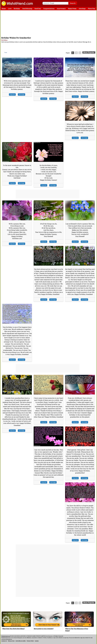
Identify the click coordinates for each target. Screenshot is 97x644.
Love (10, 9)
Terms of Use (11, 641)
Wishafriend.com (6, 636)
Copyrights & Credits (21, 641)
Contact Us (4, 641)
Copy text (12, 95)
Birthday (17, 9)
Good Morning (27, 9)
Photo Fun (91, 9)
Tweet (6, 53)
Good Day (38, 9)
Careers (37, 641)
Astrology (82, 9)
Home (4, 9)
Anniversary (61, 9)
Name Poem (72, 9)
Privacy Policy (30, 641)
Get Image (21, 95)
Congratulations (49, 9)
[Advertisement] (49, 23)
